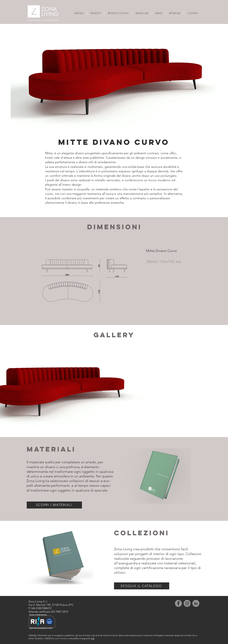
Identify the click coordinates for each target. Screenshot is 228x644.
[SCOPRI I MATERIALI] (54, 505)
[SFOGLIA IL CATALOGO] (142, 586)
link (93, 638)
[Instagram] (187, 603)
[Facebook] (178, 603)
